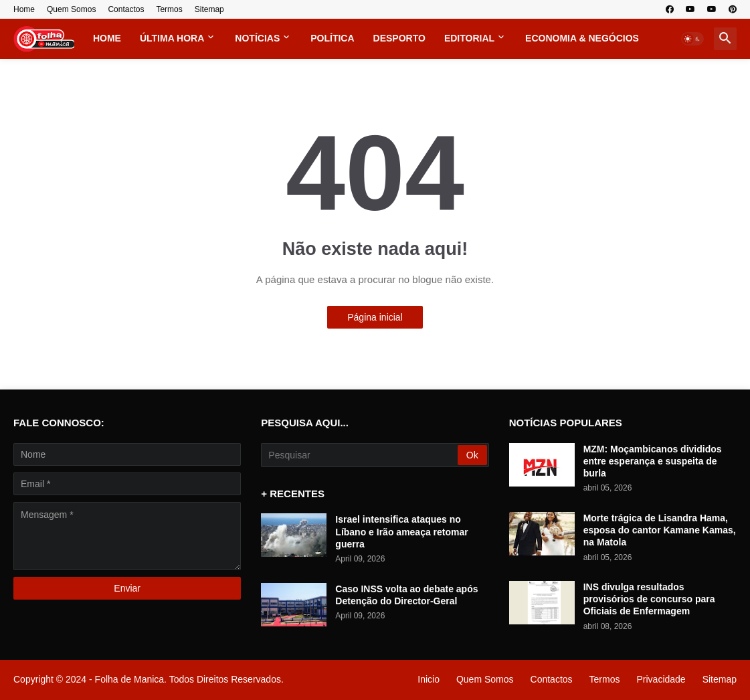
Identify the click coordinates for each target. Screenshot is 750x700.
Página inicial (375, 317)
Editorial (469, 38)
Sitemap (209, 9)
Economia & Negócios (582, 38)
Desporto (399, 38)
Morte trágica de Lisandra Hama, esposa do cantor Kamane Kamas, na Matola (660, 530)
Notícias (257, 38)
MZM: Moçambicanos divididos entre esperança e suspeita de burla (653, 461)
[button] (692, 39)
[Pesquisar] (360, 455)
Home (24, 9)
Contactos (126, 9)
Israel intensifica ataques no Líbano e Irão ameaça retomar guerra (401, 531)
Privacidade (661, 679)
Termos (169, 9)
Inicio (429, 679)
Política (332, 38)
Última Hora (172, 38)
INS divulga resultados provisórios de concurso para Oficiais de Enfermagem (649, 599)
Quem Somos (71, 9)
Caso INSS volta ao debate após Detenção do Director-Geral (406, 595)
